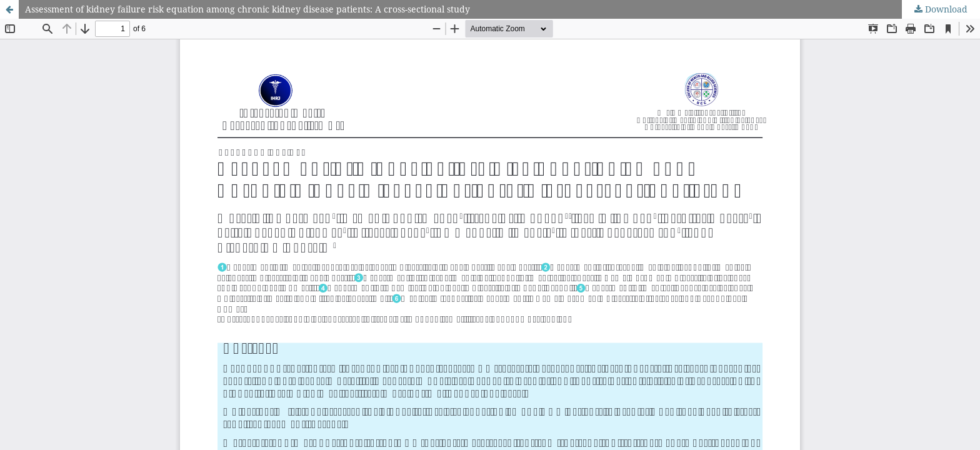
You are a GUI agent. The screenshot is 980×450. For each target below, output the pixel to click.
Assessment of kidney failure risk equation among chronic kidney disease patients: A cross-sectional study (247, 9)
